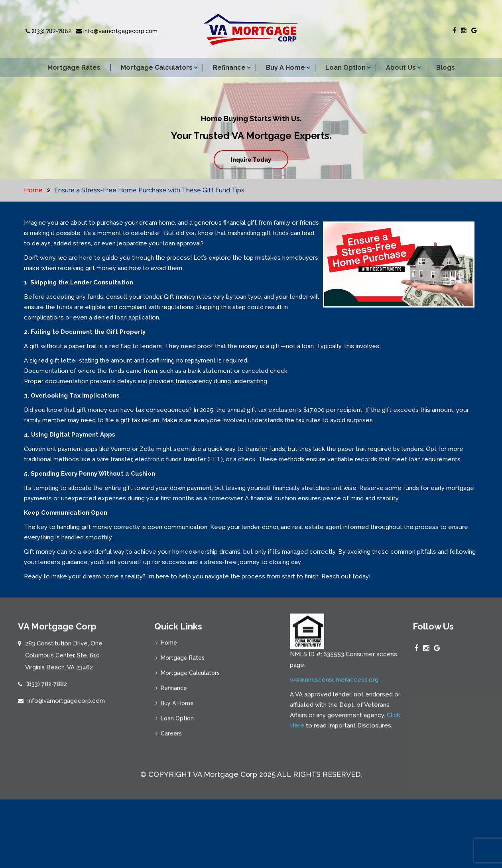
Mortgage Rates (74, 68)
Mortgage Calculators (157, 68)
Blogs (446, 68)
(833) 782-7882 (48, 31)
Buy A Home (285, 68)
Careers (171, 738)
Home (33, 190)
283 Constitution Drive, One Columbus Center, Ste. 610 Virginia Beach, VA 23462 (64, 660)
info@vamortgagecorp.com (117, 31)
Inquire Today (251, 160)
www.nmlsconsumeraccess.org (334, 684)
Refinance (229, 68)
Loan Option (345, 68)
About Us (401, 68)
